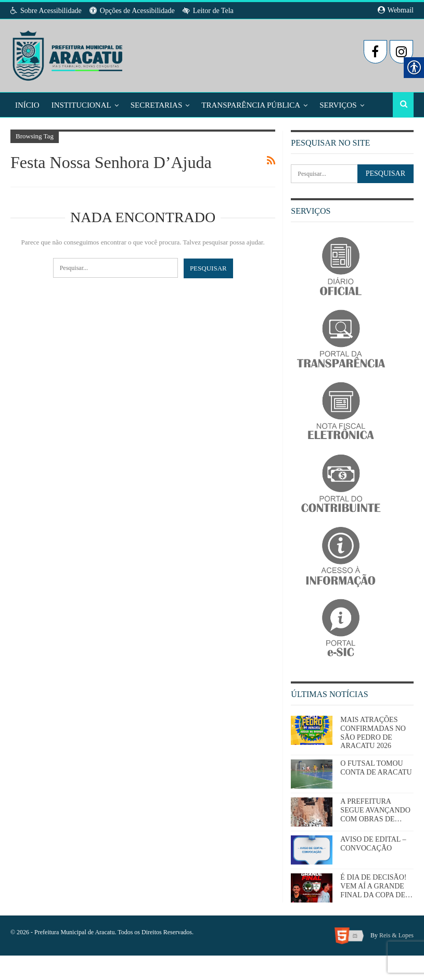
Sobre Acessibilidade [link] (46, 11)
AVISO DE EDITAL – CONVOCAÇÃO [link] (373, 844)
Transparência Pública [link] (251, 105)
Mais (329, 105)
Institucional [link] (81, 105)
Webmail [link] (396, 10)
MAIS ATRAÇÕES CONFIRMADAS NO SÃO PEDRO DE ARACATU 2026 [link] (373, 733)
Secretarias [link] (157, 105)
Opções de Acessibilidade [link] (132, 11)
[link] (68, 53)
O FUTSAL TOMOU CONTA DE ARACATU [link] (376, 768)
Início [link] (27, 105)
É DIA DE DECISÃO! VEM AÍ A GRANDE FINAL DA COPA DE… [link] (376, 886)
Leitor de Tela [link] (208, 11)
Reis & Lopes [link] (396, 935)
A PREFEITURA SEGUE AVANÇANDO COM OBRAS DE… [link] (375, 810)
